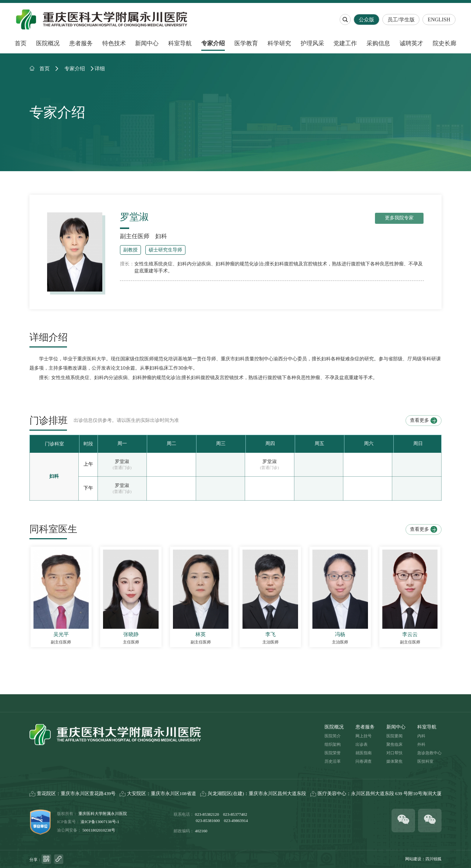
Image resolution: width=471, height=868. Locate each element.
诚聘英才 (411, 43)
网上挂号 (364, 736)
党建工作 (345, 43)
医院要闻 (394, 736)
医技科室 (425, 761)
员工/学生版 (402, 20)
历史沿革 (333, 761)
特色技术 (114, 43)
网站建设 (413, 859)
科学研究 (279, 43)
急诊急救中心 (429, 753)
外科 (421, 744)
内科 (421, 736)
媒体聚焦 (394, 761)
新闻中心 (147, 43)
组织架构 (333, 744)
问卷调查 (364, 761)
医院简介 (333, 736)
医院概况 (48, 43)
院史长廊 (445, 43)
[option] (122, 444)
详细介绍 (49, 338)
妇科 (161, 236)
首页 (21, 43)
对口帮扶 (394, 753)
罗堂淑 (122, 462)
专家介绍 (213, 43)
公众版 (367, 20)
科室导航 (180, 43)
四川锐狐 (433, 859)
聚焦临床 (394, 744)
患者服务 (81, 43)
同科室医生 (53, 529)
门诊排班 (49, 421)
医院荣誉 (333, 753)
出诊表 (362, 744)
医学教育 (246, 43)
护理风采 (312, 43)
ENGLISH (440, 20)
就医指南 (364, 753)
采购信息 (378, 43)
